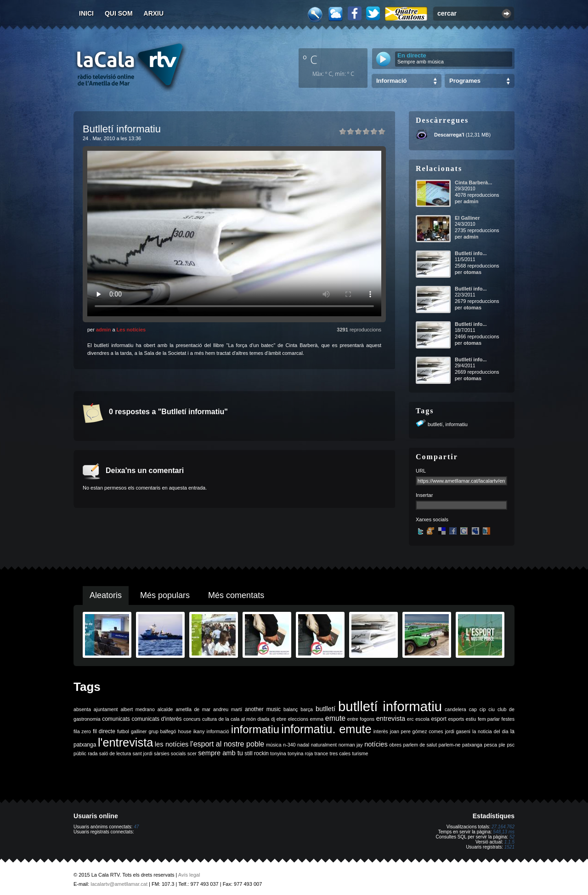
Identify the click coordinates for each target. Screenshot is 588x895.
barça (307, 709)
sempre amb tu (220, 753)
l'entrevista (125, 742)
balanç (291, 709)
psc (511, 745)
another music (263, 709)
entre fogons (361, 719)
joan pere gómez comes (417, 731)
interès (381, 731)
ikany (199, 731)
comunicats (116, 719)
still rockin (257, 753)
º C (310, 59)
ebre (281, 719)
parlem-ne (450, 745)
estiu (471, 719)
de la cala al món (237, 719)
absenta (82, 709)
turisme (360, 753)
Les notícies (131, 330)
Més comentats (236, 595)
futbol (123, 731)
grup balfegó (162, 731)
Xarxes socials (432, 519)
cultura (209, 719)
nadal (303, 745)
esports (456, 719)
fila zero (82, 731)
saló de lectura (115, 753)
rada (93, 753)
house (185, 731)
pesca (491, 745)
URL (421, 471)
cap (473, 709)
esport (438, 719)
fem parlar (489, 719)
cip (483, 709)
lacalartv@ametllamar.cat (119, 884)
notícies (376, 744)
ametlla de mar (193, 709)
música (274, 745)
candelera (455, 709)
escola (422, 719)
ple (502, 745)
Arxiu (154, 13)
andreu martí (228, 709)
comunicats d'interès (156, 719)
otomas (472, 272)
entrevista (391, 718)
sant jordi (143, 753)
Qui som (119, 13)
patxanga (472, 745)
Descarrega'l (449, 135)
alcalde (165, 709)
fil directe (104, 731)
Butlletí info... (471, 253)
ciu (492, 709)
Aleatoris (106, 595)
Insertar (424, 495)
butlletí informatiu (390, 706)
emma (317, 719)
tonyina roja (300, 753)
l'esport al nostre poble (227, 744)
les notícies (172, 744)
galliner (139, 731)
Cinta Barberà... (473, 182)
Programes (465, 81)
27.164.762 (503, 827)
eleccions (298, 719)
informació (218, 731)
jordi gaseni (458, 731)
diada (263, 719)
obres (395, 745)
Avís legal (189, 875)
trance (322, 753)
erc (410, 719)
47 (136, 827)
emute (335, 718)
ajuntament (106, 709)
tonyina (278, 753)
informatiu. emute (326, 729)
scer (192, 753)
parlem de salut (420, 745)
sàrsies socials (170, 753)
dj (273, 719)
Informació (391, 81)
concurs (192, 719)
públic (80, 753)
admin (103, 330)
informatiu (457, 424)
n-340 (289, 745)
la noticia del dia (490, 731)
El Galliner (467, 218)
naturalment (324, 745)
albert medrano (138, 709)
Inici (86, 13)
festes (508, 719)
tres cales (340, 753)
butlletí (435, 424)
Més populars (165, 595)
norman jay (351, 745)
